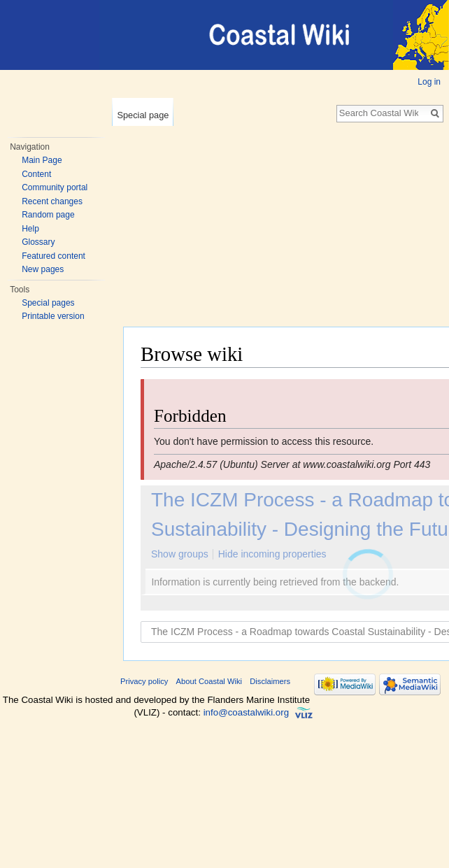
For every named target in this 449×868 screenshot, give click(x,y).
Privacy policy (144, 681)
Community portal (55, 187)
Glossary (38, 242)
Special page (143, 115)
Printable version (53, 316)
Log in (429, 82)
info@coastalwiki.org (246, 712)
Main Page (42, 160)
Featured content (54, 256)
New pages (43, 269)
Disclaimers (270, 681)
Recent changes (52, 201)
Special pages (48, 303)
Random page (48, 215)
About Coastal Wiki (209, 681)
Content (36, 174)
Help (30, 229)
